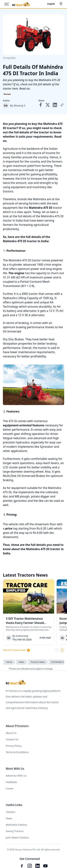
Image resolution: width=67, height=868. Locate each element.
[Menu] (8, 4)
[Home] (21, 4)
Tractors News (38, 662)
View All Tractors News (17, 650)
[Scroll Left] (57, 650)
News (21, 662)
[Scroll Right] (62, 650)
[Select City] (62, 4)
